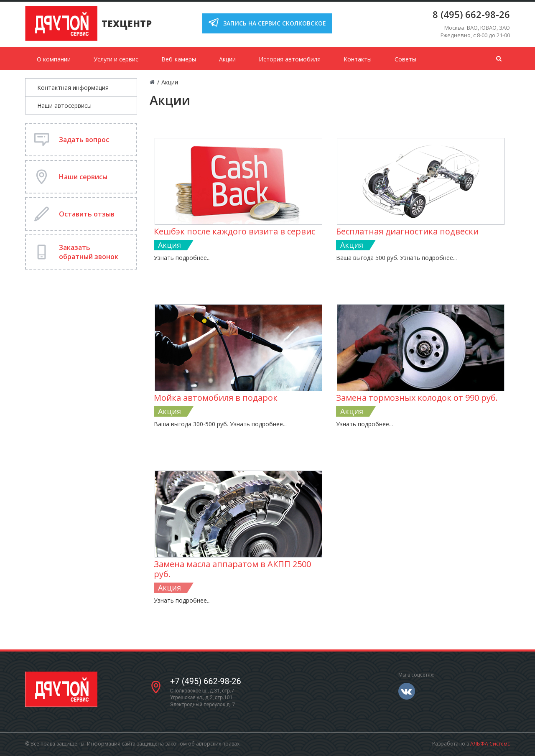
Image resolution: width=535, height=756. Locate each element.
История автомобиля (290, 59)
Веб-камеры (179, 59)
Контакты (358, 59)
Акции (227, 59)
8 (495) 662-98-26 (471, 14)
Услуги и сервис (116, 59)
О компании (54, 59)
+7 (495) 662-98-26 (206, 681)
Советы (405, 59)
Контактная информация (73, 88)
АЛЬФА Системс (490, 744)
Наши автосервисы (64, 106)
